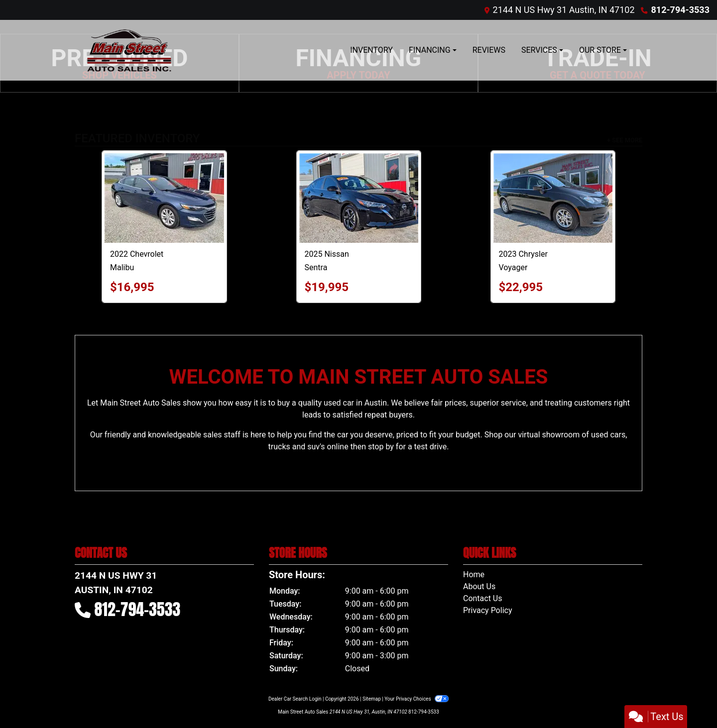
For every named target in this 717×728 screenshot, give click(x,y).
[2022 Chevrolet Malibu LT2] (164, 198)
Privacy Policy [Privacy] (488, 610)
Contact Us (483, 598)
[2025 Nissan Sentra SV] (359, 198)
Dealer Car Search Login (295, 699)
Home (474, 574)
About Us (479, 586)
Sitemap (372, 699)
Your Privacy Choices (417, 699)
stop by (381, 447)
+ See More (625, 140)
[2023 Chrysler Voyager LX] (553, 198)
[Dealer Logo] (129, 50)
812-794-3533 (680, 10)
